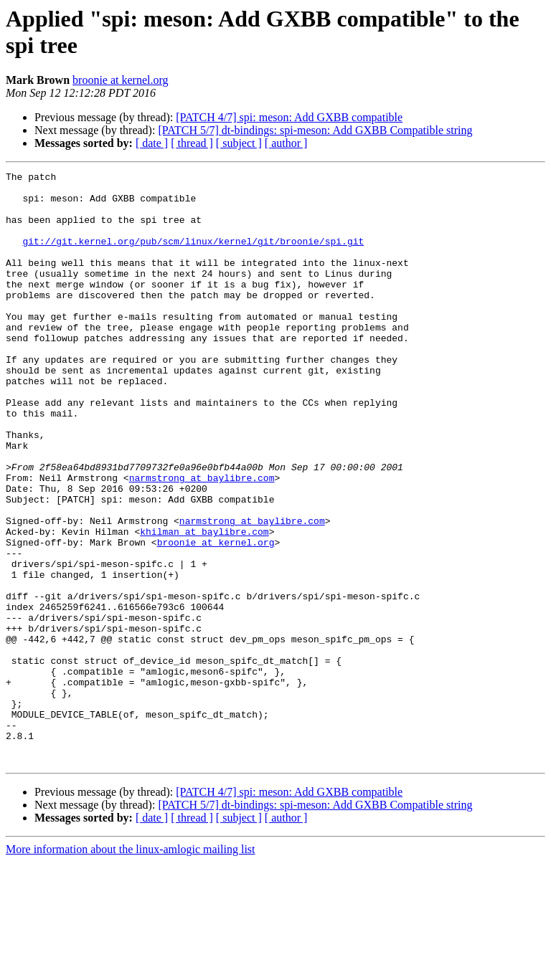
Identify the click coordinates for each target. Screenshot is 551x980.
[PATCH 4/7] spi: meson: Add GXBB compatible (289, 117)
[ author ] (286, 143)
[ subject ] (239, 143)
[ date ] (152, 143)
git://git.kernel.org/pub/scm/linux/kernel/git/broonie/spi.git (193, 256)
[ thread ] (192, 143)
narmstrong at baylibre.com (202, 540)
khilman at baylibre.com (204, 604)
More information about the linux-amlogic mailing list (131, 967)
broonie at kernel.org (120, 80)
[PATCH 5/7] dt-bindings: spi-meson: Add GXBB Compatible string (315, 130)
